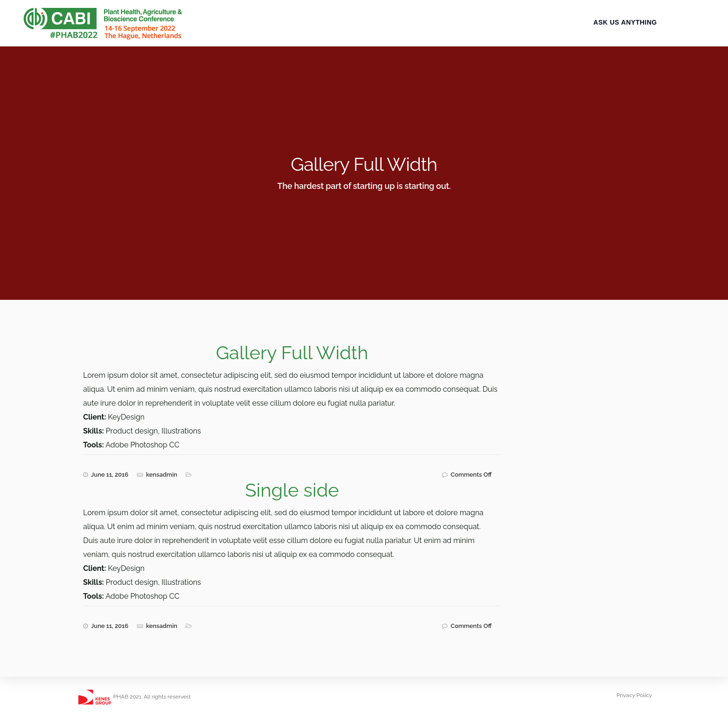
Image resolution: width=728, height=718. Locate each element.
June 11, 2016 (110, 475)
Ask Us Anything (633, 31)
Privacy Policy (634, 695)
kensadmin (162, 475)
